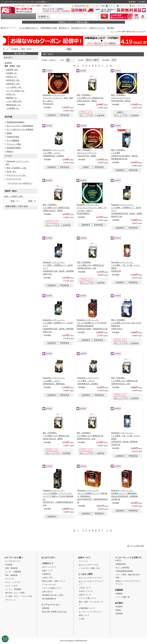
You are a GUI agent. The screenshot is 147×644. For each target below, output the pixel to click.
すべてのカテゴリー (13, 561)
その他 (81, 619)
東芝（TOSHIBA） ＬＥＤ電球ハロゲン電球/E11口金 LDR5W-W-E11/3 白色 (90, 265)
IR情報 (118, 610)
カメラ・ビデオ (11, 586)
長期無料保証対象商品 (16, 122)
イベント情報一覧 (123, 597)
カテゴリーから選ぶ (10, 16)
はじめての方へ (20, 6)
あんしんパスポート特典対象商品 (20, 126)
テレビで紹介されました (29, 28)
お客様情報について (87, 608)
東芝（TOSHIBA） (17, 168)
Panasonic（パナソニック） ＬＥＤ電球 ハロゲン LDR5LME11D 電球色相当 (54, 381)
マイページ (124, 6)
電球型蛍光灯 (14, 105)
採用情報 (132, 2)
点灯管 (11, 94)
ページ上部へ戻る (137, 546)
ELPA (12, 172)
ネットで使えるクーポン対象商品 (20, 129)
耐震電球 (12, 98)
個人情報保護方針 (49, 599)
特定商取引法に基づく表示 (53, 595)
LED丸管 (12, 77)
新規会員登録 (80, 6)
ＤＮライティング (17, 175)
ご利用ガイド (47, 6)
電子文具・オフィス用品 (15, 593)
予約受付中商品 (13, 137)
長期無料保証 (121, 564)
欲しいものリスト (139, 6)
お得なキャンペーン (97, 28)
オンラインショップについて (90, 612)
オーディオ (10, 579)
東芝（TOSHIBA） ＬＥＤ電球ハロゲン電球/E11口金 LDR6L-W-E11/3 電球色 (56, 436)
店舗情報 (119, 590)
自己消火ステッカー (79, 28)
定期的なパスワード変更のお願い (73, 22)
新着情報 (46, 608)
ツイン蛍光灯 (14, 87)
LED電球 (12, 70)
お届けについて (85, 595)
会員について (47, 571)
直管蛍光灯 (13, 80)
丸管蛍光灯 (13, 84)
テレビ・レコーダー (13, 582)
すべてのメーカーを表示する (20, 183)
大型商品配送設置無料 (124, 571)
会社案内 (142, 2)
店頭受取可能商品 (14, 148)
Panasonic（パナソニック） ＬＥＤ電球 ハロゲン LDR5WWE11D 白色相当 (54, 153)
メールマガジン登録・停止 (89, 568)
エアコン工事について (88, 598)
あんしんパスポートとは (88, 565)
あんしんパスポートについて (90, 578)
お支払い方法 (47, 578)
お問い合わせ (47, 592)
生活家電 (42, 16)
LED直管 (12, 73)
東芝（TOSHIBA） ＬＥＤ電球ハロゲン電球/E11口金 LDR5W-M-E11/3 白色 (90, 436)
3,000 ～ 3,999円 (14, 196)
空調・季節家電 (11, 568)
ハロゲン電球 (14, 101)
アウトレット (10, 600)
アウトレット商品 (14, 144)
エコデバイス (14, 179)
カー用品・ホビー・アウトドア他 (18, 596)
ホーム (6, 49)
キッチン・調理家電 (13, 572)
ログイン (112, 6)
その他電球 (13, 108)
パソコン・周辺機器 (13, 589)
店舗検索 (119, 594)
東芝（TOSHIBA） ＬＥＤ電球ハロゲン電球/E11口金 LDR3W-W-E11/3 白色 (124, 381)
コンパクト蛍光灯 (16, 91)
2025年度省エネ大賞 (49, 28)
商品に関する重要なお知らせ (54, 612)
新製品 (9, 133)
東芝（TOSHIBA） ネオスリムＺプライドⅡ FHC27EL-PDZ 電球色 (87, 153)
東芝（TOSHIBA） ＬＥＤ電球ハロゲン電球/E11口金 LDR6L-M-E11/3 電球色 (56, 208)
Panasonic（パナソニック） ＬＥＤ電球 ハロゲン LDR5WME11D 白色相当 (88, 381)
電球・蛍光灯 (27, 49)
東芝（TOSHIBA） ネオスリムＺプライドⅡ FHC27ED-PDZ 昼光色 (121, 98)
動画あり (10, 151)
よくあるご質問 (34, 6)
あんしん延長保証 (123, 568)
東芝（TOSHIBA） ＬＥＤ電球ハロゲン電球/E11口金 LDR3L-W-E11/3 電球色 (90, 98)
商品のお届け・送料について (54, 581)
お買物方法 (46, 574)
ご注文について (85, 588)
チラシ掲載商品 (13, 140)
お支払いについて (86, 591)
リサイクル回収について (52, 588)
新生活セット (64, 28)
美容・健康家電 (11, 575)
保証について (84, 615)
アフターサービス (49, 585)
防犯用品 (111, 28)
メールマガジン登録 (97, 6)
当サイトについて (49, 567)
